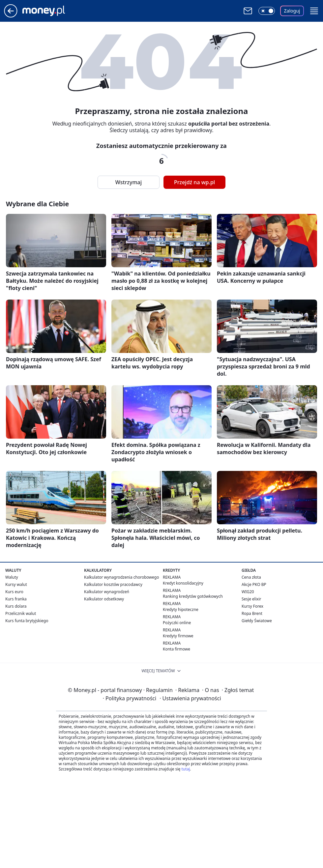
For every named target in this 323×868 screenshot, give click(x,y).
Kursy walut (16, 584)
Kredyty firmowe (178, 636)
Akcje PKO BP (254, 584)
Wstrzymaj (129, 182)
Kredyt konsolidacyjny (183, 583)
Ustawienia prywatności (190, 698)
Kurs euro (14, 592)
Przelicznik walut (21, 613)
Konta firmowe (176, 649)
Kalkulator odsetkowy (104, 599)
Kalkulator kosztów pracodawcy (113, 584)
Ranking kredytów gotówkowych (193, 596)
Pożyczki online (177, 623)
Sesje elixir (251, 599)
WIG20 (248, 592)
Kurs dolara (16, 606)
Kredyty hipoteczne (181, 609)
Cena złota (251, 577)
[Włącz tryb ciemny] (267, 11)
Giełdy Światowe (257, 621)
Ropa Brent (252, 613)
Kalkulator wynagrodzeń (107, 592)
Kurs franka (16, 599)
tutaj (186, 769)
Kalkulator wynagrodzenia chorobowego (121, 577)
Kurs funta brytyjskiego (27, 621)
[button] (314, 11)
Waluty (12, 577)
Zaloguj (292, 11)
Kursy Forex (252, 606)
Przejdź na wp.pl (194, 182)
